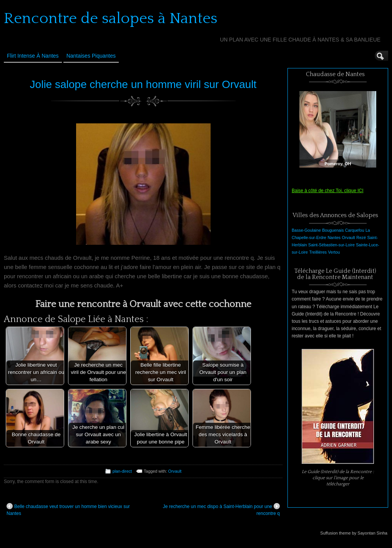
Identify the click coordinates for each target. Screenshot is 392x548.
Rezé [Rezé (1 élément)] (361, 237)
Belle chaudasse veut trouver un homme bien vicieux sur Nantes (68, 510)
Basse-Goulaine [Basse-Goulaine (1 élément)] (306, 230)
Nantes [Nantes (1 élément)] (334, 237)
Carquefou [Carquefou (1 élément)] (355, 230)
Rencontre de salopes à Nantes (111, 18)
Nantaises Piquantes (91, 56)
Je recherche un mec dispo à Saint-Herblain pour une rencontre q (221, 510)
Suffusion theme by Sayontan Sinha (354, 533)
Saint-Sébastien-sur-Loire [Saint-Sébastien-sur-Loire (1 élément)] (331, 245)
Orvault (175, 471)
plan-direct (122, 471)
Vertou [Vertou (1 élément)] (334, 252)
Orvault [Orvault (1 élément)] (348, 237)
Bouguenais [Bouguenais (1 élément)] (333, 230)
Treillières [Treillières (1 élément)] (318, 252)
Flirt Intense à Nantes (33, 56)
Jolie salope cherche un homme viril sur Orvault (143, 84)
